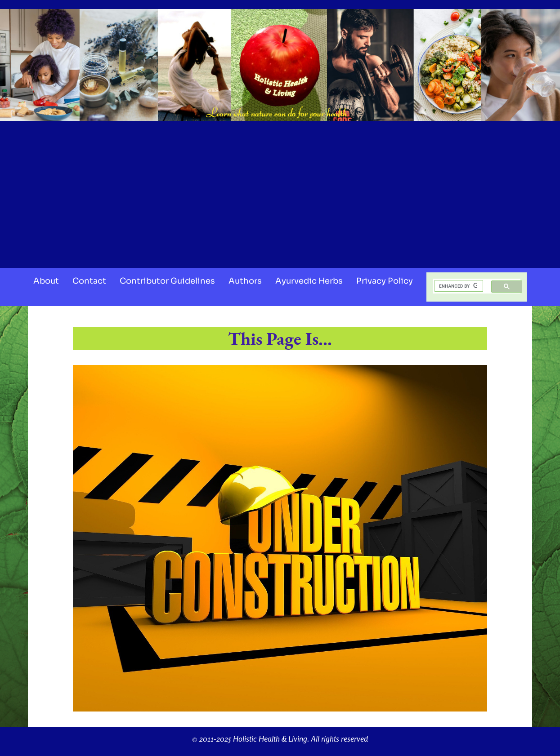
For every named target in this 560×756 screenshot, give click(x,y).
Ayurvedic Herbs (309, 281)
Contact (89, 281)
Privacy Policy (385, 281)
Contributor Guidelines (167, 281)
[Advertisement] (280, 191)
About (46, 281)
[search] (458, 286)
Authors (245, 281)
